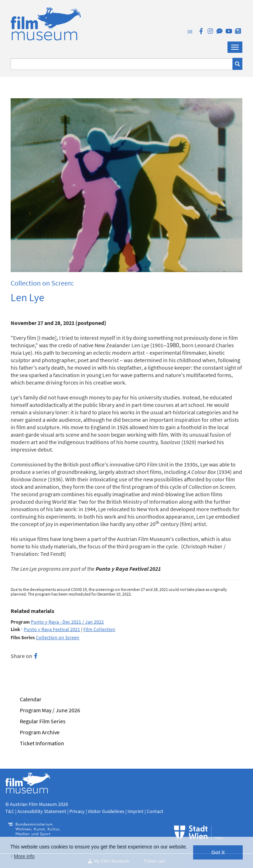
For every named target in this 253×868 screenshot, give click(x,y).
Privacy (77, 811)
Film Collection (99, 629)
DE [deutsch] (190, 32)
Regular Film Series (43, 721)
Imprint (136, 811)
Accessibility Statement (42, 811)
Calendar (31, 699)
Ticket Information (42, 743)
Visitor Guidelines (107, 811)
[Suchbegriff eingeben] (122, 64)
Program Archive (40, 732)
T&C (10, 811)
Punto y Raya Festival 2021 (52, 629)
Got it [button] (218, 852)
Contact (155, 811)
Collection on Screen (58, 638)
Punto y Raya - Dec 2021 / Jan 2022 (67, 622)
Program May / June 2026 (50, 710)
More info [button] (24, 856)
